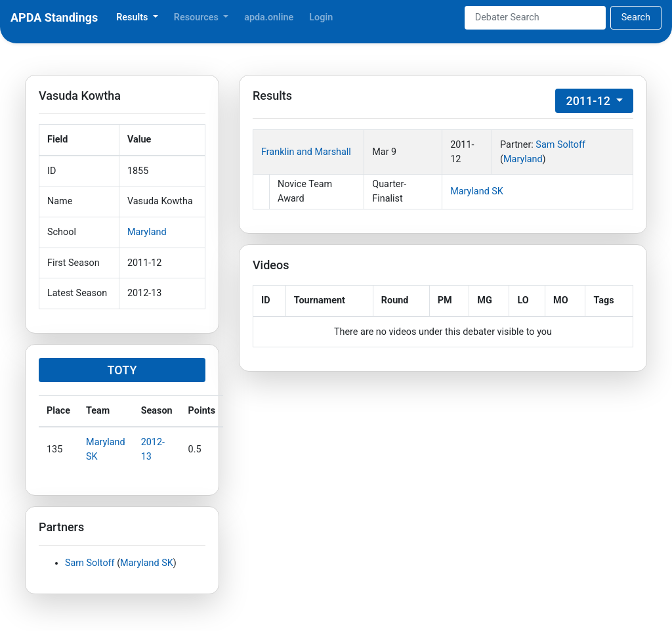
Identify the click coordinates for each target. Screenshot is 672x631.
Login (321, 17)
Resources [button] (198, 17)
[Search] (535, 18)
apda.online (269, 17)
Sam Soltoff (90, 563)
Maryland (147, 232)
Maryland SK (147, 563)
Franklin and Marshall (306, 152)
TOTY (122, 370)
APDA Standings (54, 17)
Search (636, 17)
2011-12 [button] (589, 101)
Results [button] (133, 17)
